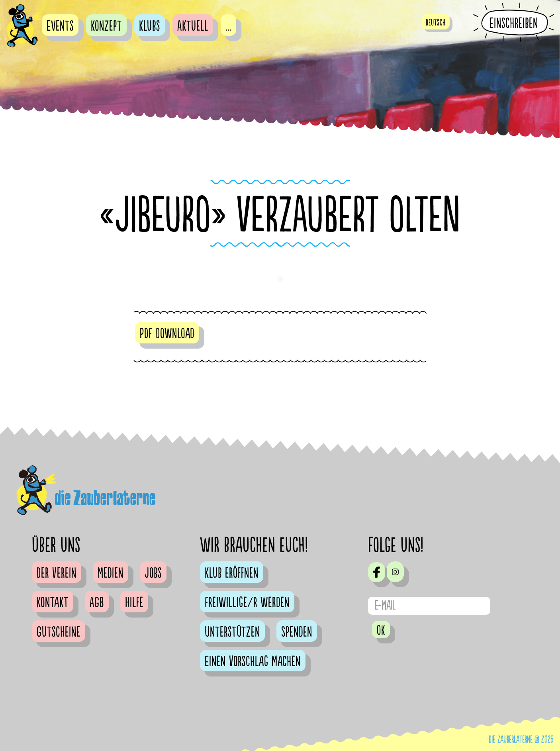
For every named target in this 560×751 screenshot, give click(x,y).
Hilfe (134, 603)
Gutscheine (59, 632)
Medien (111, 573)
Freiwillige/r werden (247, 603)
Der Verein (57, 573)
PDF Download (167, 334)
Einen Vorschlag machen (253, 662)
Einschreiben (514, 23)
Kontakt (53, 603)
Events (60, 26)
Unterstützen (232, 632)
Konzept (106, 26)
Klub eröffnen (232, 573)
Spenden (297, 632)
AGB (97, 603)
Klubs (150, 26)
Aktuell (193, 26)
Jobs (153, 573)
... (228, 26)
